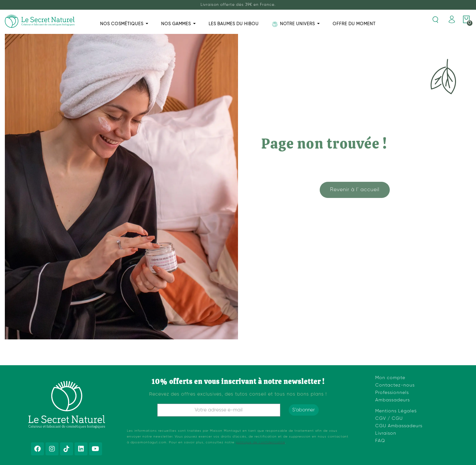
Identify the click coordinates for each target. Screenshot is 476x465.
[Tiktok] (67, 449)
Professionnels (392, 393)
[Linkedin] (81, 449)
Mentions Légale (395, 411)
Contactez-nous (395, 385)
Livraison (386, 433)
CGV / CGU (389, 418)
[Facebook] (37, 449)
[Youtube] (96, 449)
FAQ (380, 441)
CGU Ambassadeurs (399, 426)
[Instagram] (52, 449)
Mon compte (390, 378)
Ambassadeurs (393, 400)
